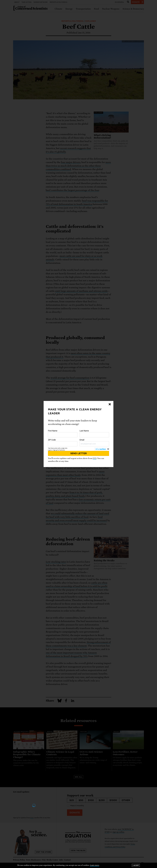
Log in (50, 450)
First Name (63, 434)
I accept (136, 865)
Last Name (94, 434)
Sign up (55, 450)
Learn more (95, 865)
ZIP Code (63, 443)
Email (94, 443)
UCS (95, 458)
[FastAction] (101, 449)
